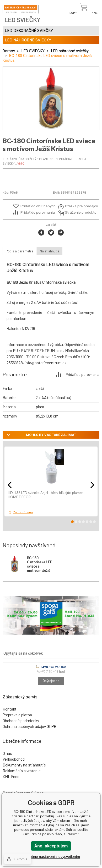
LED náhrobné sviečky (70, 51)
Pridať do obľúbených (38, 206)
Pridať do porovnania (38, 212)
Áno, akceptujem (51, 846)
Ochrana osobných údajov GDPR (29, 726)
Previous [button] (10, 485)
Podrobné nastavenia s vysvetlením (51, 857)
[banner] (21, 9)
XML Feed (11, 776)
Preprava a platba (17, 715)
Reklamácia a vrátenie (22, 771)
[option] (51, 98)
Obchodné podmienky (21, 721)
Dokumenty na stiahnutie (24, 765)
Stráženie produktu (78, 212)
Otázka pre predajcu (78, 206)
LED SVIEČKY (33, 51)
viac (21, 163)
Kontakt (10, 709)
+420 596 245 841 (51, 667)
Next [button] (92, 485)
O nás (7, 753)
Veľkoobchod (14, 759)
